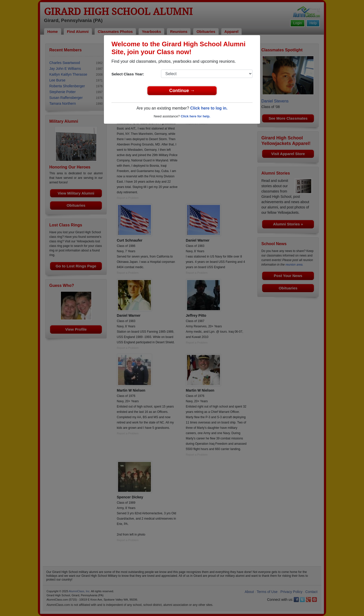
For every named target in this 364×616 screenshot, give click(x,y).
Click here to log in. (209, 108)
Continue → (182, 91)
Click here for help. (196, 116)
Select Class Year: (128, 74)
